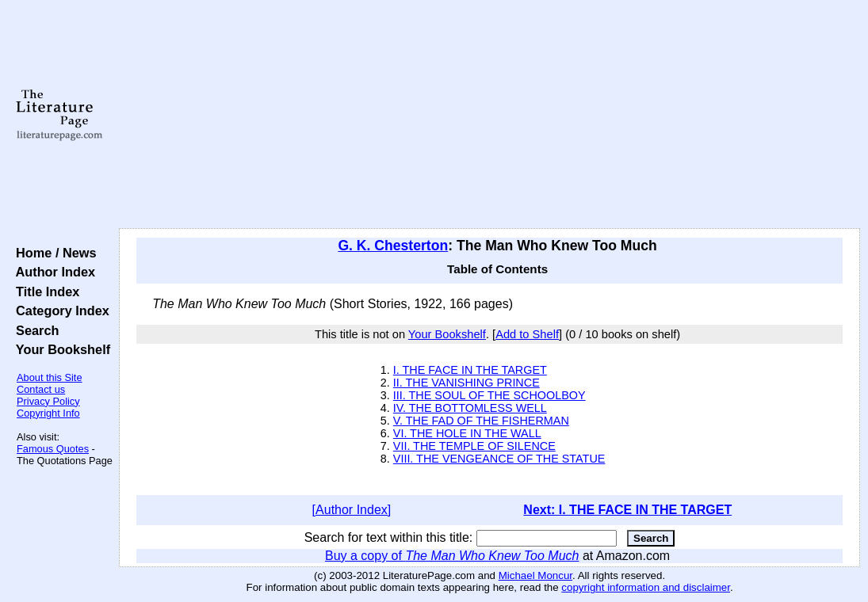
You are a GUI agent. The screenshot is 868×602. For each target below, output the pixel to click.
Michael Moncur (535, 575)
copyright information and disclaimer (646, 587)
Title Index (44, 291)
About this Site (50, 377)
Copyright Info (48, 413)
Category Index (59, 311)
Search (34, 330)
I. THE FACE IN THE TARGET (470, 370)
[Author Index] (352, 510)
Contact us (41, 389)
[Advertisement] (489, 115)
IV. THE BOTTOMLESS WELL (470, 408)
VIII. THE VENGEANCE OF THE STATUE (499, 459)
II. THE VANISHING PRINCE (467, 383)
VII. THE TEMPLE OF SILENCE (474, 446)
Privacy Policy (48, 401)
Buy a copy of (452, 556)
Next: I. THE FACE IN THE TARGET (627, 510)
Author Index (52, 272)
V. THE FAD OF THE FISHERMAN (481, 421)
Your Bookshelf (59, 349)
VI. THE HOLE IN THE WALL (467, 433)
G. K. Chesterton (393, 246)
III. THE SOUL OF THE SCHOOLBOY (489, 395)
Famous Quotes (53, 449)
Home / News (53, 253)
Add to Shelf (527, 334)
